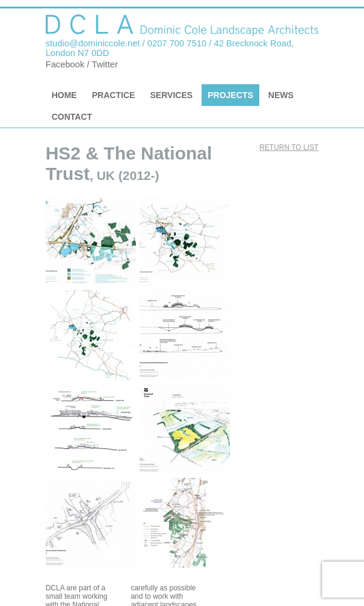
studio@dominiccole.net (93, 43)
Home (64, 95)
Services (171, 95)
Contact (72, 117)
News (281, 95)
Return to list (289, 147)
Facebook (65, 64)
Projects (230, 95)
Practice (114, 95)
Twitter (104, 64)
